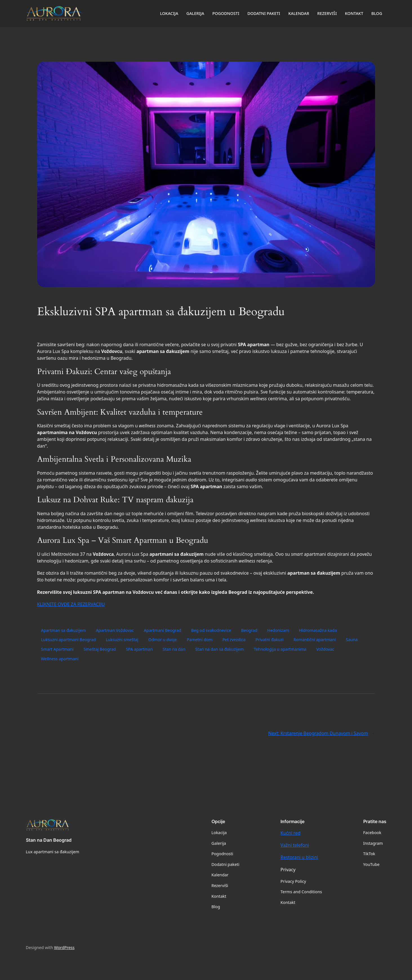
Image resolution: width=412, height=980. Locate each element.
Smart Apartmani (57, 649)
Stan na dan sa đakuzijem (220, 649)
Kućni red (290, 833)
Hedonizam (278, 630)
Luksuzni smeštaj (122, 640)
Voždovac (325, 649)
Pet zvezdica (234, 640)
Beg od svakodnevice (211, 630)
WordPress (64, 947)
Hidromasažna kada (318, 630)
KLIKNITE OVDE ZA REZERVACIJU (71, 604)
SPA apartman (139, 649)
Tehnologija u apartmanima (280, 649)
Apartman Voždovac (115, 630)
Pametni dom (200, 640)
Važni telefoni (295, 845)
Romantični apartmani (315, 640)
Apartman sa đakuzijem (64, 630)
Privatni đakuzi (269, 640)
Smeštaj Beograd (100, 649)
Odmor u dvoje (162, 640)
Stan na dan (174, 649)
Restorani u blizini (299, 857)
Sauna (352, 640)
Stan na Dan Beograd (49, 840)
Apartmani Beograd (163, 630)
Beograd (249, 630)
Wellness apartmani (60, 659)
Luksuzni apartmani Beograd (69, 640)
